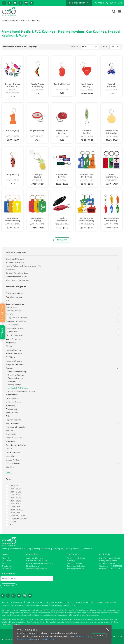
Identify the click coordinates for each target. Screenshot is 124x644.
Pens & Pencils (12, 413)
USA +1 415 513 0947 (35, 602)
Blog (29, 549)
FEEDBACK (2, 332)
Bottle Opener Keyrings (17, 372)
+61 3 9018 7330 (116, 566)
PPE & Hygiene (12, 424)
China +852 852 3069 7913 (12, 606)
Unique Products (13, 460)
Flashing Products (13, 350)
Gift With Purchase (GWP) (37, 561)
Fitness (9, 346)
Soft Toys (10, 431)
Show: (104, 47)
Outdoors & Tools (13, 402)
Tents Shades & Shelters (16, 445)
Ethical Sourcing (33, 566)
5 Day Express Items (14, 293)
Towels (9, 449)
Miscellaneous (12, 395)
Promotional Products (15, 427)
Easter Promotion (13, 339)
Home (5, 21)
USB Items (10, 467)
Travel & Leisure (13, 453)
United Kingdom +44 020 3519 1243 (65, 606)
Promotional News (17, 549)
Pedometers (11, 409)
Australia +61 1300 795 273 (12, 602)
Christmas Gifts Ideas (15, 259)
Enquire (76, 549)
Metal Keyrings (14, 382)
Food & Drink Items (14, 354)
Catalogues (58, 549)
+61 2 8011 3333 (113, 564)
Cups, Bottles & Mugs (15, 328)
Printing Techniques (42, 549)
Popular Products (13, 420)
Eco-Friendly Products (15, 263)
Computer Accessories (16, 321)
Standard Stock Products (37, 569)
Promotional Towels (74, 564)
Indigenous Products (15, 365)
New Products (12, 399)
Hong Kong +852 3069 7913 (37, 606)
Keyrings (13, 21)
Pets (8, 416)
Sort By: (75, 47)
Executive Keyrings (15, 378)
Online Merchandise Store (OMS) (40, 564)
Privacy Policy (83, 636)
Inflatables (10, 270)
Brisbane (103, 569)
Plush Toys (71, 561)
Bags (8, 301)
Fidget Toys (11, 343)
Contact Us (87, 549)
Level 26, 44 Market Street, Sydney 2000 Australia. (110, 559)
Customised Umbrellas (76, 566)
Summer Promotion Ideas (17, 273)
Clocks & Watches (14, 311)
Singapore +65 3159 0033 (107, 602)
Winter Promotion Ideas (16, 277)
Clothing (10, 314)
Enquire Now (7, 566)
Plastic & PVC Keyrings (29, 21)
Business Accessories (15, 304)
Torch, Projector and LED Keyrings (22, 391)
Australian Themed (14, 297)
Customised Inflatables (76, 558)
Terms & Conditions (26, 639)
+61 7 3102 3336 (114, 569)
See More (62, 240)
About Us (6, 558)
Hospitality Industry (14, 361)
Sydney (102, 564)
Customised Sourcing (35, 558)
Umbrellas (10, 456)
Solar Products (12, 434)
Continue (99, 636)
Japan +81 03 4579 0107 (84, 602)
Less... (9, 473)
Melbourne (104, 566)
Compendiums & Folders (17, 318)
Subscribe (9, 586)
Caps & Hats (11, 308)
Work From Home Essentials (18, 281)
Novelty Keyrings (15, 385)
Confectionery (12, 325)
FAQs (68, 549)
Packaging (11, 406)
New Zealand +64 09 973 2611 (59, 602)
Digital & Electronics (15, 335)
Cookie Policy (47, 639)
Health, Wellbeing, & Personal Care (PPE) (24, 266)
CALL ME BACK (2, 313)
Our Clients (6, 561)
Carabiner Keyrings (16, 375)
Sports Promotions (14, 438)
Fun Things (10, 357)
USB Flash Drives (13, 464)
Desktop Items (12, 332)
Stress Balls (10, 442)
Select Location (77, 3)
